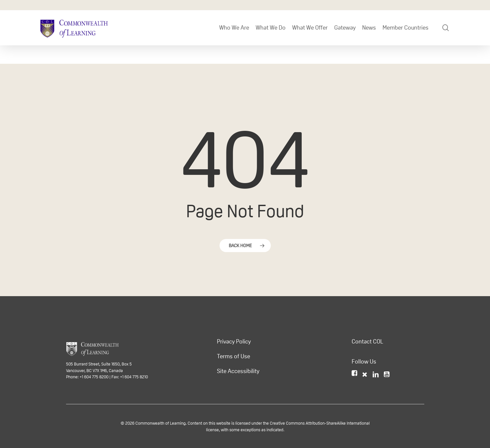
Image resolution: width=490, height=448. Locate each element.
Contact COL (367, 342)
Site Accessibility (238, 371)
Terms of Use (233, 356)
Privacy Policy (234, 342)
